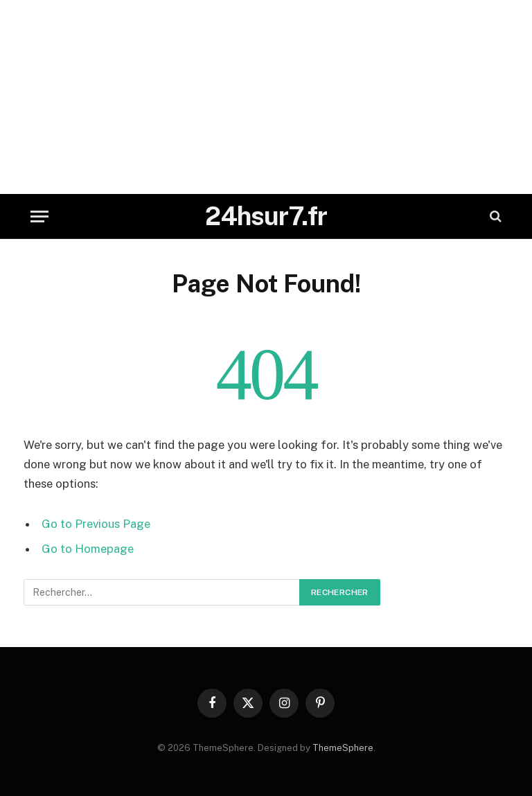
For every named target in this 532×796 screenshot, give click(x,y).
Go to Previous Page (96, 524)
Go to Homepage (88, 549)
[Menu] (39, 216)
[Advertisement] (266, 97)
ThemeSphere (343, 748)
